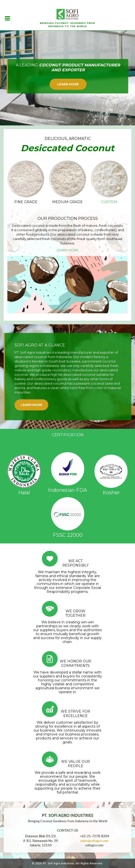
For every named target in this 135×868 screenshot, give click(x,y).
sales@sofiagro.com (94, 841)
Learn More (68, 84)
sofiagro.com (94, 845)
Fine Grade (26, 202)
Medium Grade (67, 202)
